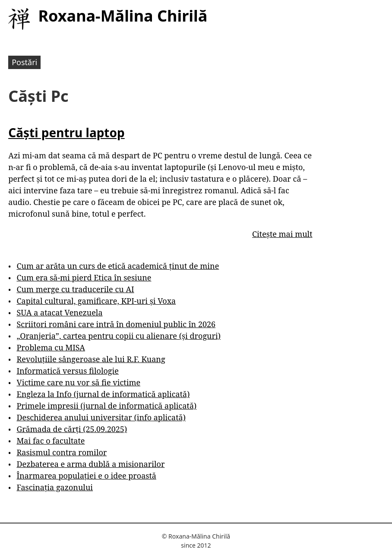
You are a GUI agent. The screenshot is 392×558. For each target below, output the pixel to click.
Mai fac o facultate (51, 441)
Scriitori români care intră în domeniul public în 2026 (116, 324)
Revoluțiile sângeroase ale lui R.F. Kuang (91, 359)
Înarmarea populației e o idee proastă (86, 476)
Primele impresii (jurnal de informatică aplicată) (106, 406)
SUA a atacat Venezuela (59, 312)
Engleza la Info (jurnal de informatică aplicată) (103, 394)
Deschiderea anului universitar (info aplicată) (101, 417)
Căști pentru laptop (66, 132)
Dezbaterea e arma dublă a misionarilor (90, 464)
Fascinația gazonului (55, 487)
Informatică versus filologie (67, 371)
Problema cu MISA (51, 347)
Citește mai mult (282, 234)
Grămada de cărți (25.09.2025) (72, 429)
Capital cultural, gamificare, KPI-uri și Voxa (96, 301)
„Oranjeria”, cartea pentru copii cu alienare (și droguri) (118, 336)
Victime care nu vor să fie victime (78, 382)
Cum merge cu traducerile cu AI (75, 289)
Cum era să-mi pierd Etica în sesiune (84, 277)
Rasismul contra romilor (62, 452)
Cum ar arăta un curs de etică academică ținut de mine (118, 266)
